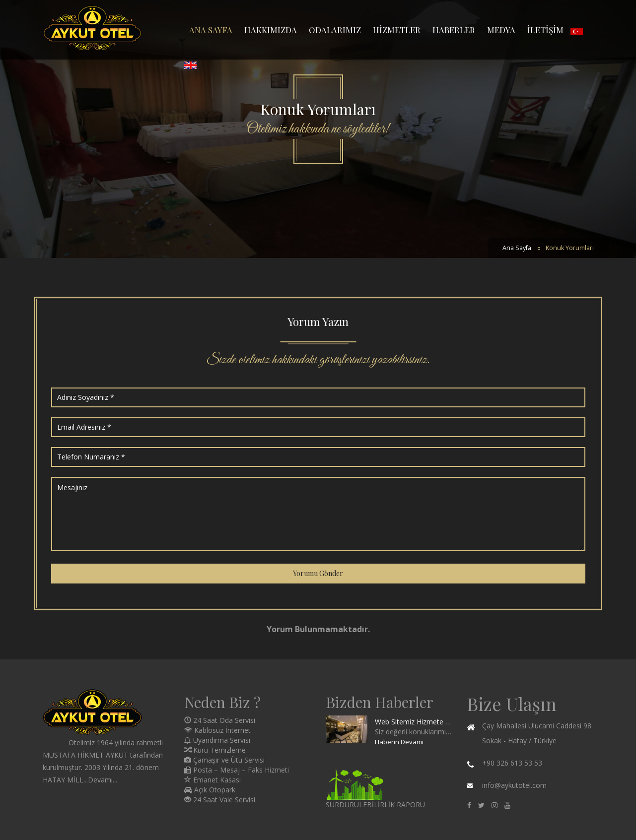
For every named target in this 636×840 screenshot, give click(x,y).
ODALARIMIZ (335, 30)
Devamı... (103, 780)
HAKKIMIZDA (271, 30)
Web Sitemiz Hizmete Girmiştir (413, 722)
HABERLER (454, 30)
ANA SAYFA (211, 30)
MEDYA (501, 30)
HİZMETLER (397, 30)
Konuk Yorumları (570, 248)
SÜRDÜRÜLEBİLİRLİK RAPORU (375, 805)
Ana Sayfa (517, 248)
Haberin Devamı (399, 742)
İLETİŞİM (545, 30)
